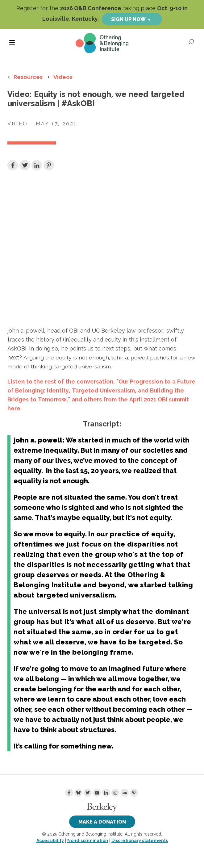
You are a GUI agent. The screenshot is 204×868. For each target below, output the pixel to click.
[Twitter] (88, 793)
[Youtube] (97, 793)
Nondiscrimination (88, 841)
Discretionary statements (140, 841)
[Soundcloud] (125, 793)
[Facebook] (69, 793)
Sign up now (128, 19)
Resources (28, 77)
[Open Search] (192, 42)
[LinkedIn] (106, 793)
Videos (63, 77)
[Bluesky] (78, 793)
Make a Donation (102, 822)
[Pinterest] (134, 793)
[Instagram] (115, 793)
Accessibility (50, 841)
